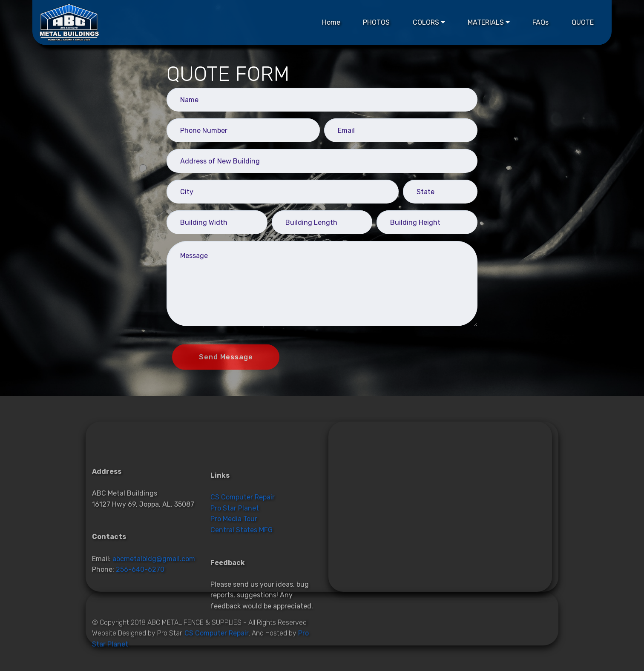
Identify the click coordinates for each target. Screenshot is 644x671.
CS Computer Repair (243, 527)
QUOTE (583, 22)
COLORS (426, 22)
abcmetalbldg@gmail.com (154, 586)
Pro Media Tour (234, 549)
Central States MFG (241, 560)
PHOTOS (376, 22)
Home (331, 22)
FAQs (540, 22)
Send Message (226, 363)
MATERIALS (486, 22)
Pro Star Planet (235, 538)
